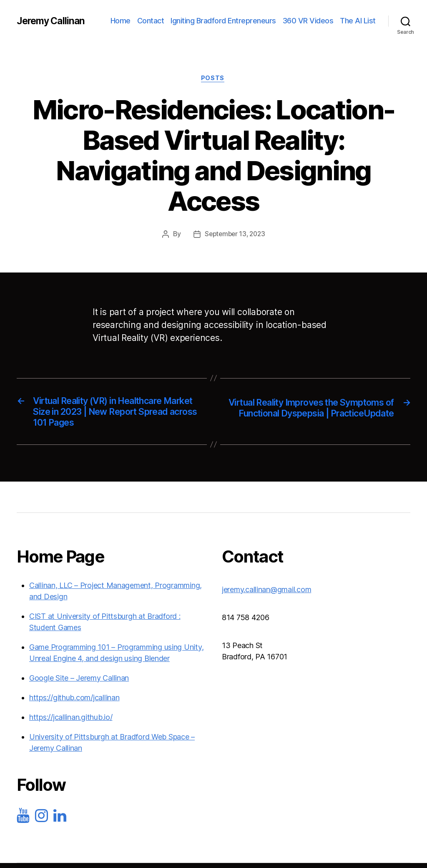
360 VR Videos (308, 21)
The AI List (358, 21)
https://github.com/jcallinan (74, 702)
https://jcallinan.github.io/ (71, 722)
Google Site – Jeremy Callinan (79, 683)
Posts (213, 79)
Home (121, 21)
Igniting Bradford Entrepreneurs (223, 21)
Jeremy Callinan (52, 21)
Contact (151, 21)
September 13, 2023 (235, 235)
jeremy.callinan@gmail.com (266, 594)
